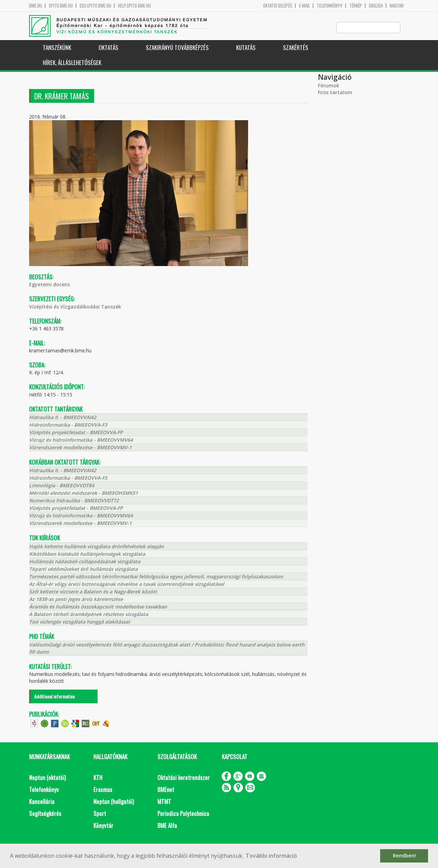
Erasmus (103, 790)
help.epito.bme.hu (134, 6)
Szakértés (296, 48)
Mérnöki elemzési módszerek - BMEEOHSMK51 (83, 493)
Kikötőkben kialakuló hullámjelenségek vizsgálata (87, 554)
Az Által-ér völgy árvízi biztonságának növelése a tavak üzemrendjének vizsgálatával (127, 584)
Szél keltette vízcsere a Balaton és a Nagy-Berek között (93, 592)
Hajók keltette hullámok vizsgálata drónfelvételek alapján (96, 547)
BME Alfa (167, 826)
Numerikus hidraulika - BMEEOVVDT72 (74, 501)
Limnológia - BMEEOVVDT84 (62, 486)
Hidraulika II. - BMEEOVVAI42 (63, 418)
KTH (98, 778)
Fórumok (328, 86)
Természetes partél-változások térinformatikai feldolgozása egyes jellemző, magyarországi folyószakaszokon (156, 577)
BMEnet (166, 790)
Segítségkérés (45, 814)
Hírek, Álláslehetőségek (72, 63)
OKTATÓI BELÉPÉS (278, 6)
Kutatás (246, 48)
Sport (100, 814)
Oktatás (108, 48)
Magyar (397, 6)
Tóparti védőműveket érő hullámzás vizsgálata (83, 569)
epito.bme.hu (61, 6)
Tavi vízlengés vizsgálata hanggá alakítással (79, 622)
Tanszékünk (57, 48)
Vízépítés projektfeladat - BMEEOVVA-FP (76, 433)
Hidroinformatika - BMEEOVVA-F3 (68, 425)
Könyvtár (103, 826)
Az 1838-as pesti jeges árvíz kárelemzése (76, 599)
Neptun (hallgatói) (114, 802)
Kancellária (42, 802)
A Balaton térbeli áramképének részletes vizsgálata (89, 614)
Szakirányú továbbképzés (177, 48)
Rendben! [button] (404, 856)
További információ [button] (271, 856)
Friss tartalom (335, 93)
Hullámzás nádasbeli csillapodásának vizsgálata (85, 562)
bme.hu (36, 6)
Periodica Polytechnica (183, 814)
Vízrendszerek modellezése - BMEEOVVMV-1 (80, 448)
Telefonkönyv (330, 6)
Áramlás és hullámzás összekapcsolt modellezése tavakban (98, 607)
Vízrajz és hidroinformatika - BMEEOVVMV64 (81, 440)
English (376, 6)
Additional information (54, 697)
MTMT (164, 802)
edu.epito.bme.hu (95, 6)
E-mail (305, 6)
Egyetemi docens (49, 285)
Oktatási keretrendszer (184, 778)
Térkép (356, 6)
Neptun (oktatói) (47, 778)
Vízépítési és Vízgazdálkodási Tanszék (75, 307)
